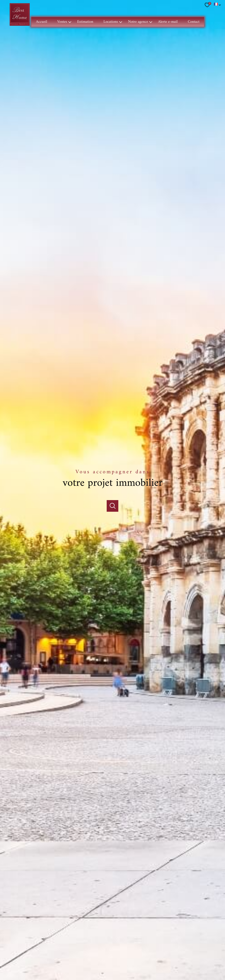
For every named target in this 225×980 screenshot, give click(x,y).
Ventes (62, 22)
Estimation (85, 22)
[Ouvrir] (112, 491)
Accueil (42, 22)
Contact (194, 22)
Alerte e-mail (168, 22)
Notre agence (138, 22)
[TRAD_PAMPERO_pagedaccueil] (20, 25)
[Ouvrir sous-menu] (70, 22)
